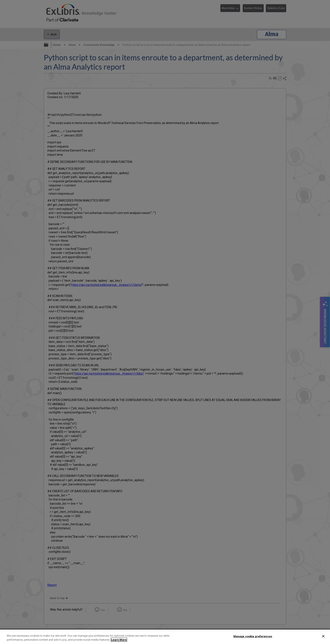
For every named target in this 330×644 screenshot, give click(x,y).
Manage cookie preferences (253, 636)
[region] (165, 637)
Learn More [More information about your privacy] (119, 640)
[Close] (323, 636)
